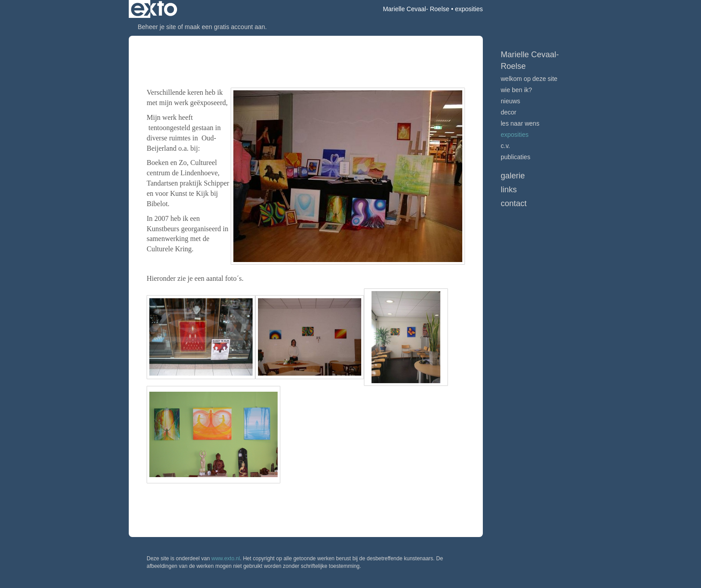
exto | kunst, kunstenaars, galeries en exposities (154, 9)
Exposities (515, 135)
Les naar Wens (520, 123)
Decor (509, 112)
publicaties (515, 157)
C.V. (505, 146)
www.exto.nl (226, 558)
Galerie (513, 176)
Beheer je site (157, 27)
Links (509, 190)
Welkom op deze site (529, 79)
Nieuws (511, 101)
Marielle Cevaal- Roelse (416, 9)
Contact (514, 203)
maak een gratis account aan (225, 27)
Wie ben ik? (516, 90)
